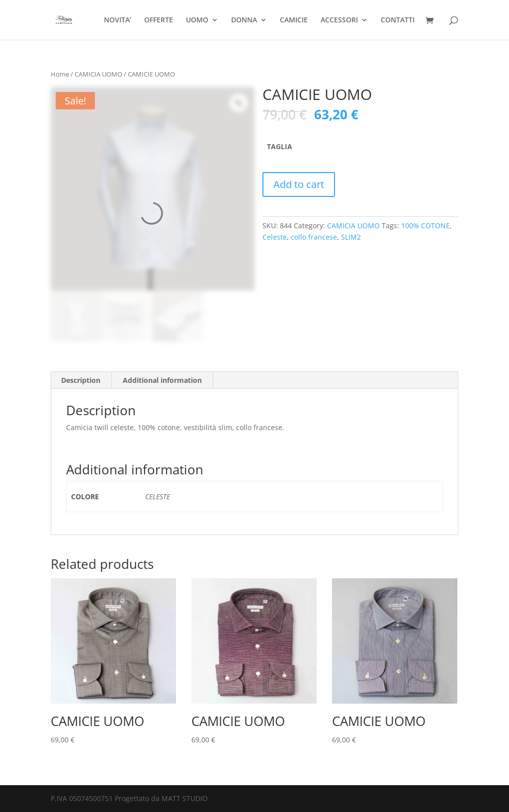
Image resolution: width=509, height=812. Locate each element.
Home (60, 74)
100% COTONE (425, 226)
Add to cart (299, 184)
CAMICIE (294, 20)
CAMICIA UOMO (98, 74)
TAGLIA (280, 146)
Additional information (162, 380)
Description (81, 380)
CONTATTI (398, 20)
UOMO (197, 20)
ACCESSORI (339, 20)
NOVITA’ (118, 20)
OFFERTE (159, 20)
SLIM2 (351, 237)
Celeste (275, 237)
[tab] (81, 380)
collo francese (314, 237)
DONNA (244, 20)
